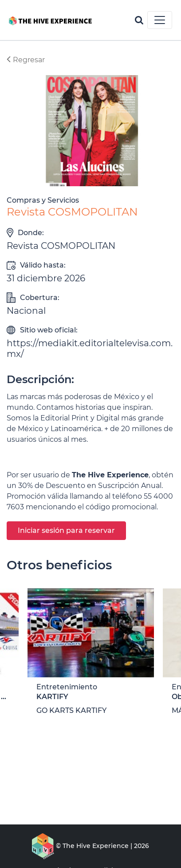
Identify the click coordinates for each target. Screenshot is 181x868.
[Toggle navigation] (160, 20)
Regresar (26, 60)
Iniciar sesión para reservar (66, 530)
